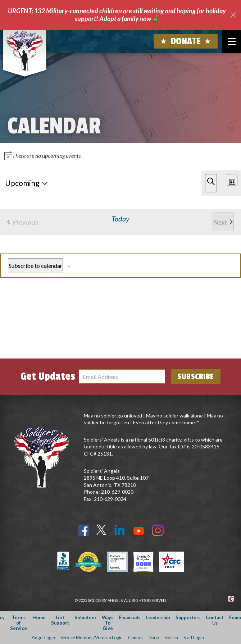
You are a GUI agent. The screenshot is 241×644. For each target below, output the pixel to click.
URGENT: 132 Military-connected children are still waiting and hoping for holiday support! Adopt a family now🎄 (117, 15)
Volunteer (85, 617)
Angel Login (43, 638)
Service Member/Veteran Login (92, 638)
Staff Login (194, 638)
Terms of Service (19, 623)
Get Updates (48, 376)
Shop (154, 638)
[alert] (120, 156)
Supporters (188, 617)
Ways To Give (108, 623)
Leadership (158, 617)
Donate (186, 41)
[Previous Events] (23, 222)
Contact (136, 638)
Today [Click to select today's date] (120, 219)
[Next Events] (223, 222)
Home (39, 617)
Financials (129, 617)
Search (171, 638)
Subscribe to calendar (35, 266)
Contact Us (215, 620)
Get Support (60, 620)
